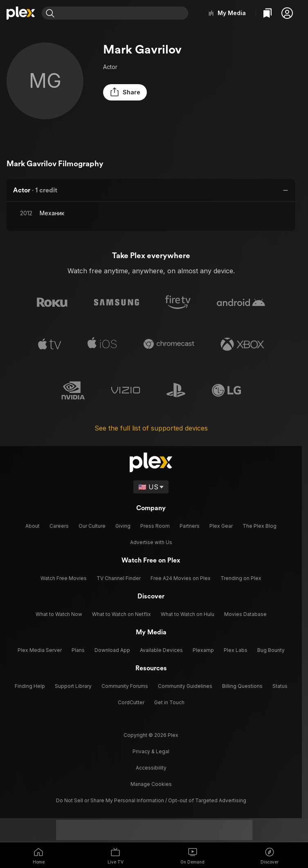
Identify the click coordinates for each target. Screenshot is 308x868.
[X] (135, 807)
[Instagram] (102, 807)
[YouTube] (200, 807)
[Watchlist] (268, 13)
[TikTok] (118, 807)
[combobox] (125, 13)
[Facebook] (167, 807)
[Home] (21, 13)
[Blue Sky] (151, 807)
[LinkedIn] (184, 807)
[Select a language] (151, 488)
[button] (287, 13)
